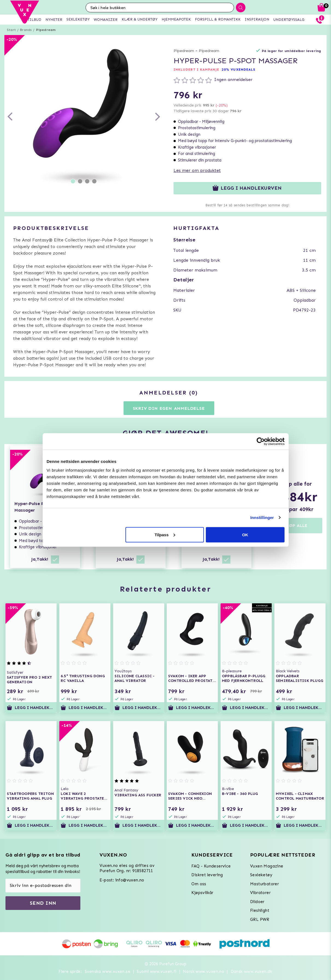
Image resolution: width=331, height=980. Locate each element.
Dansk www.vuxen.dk (252, 972)
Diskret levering (207, 875)
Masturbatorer (264, 884)
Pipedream (46, 30)
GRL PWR (260, 920)
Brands (26, 30)
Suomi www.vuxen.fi (156, 972)
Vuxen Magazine (267, 866)
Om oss (199, 884)
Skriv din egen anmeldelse (169, 408)
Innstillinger (262, 518)
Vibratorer (260, 893)
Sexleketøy (261, 875)
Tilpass (165, 534)
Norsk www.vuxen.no (203, 972)
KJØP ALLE (296, 525)
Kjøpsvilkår (202, 893)
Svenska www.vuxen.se (108, 972)
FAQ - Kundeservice (211, 866)
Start (11, 30)
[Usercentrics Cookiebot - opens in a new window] (261, 442)
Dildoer (257, 902)
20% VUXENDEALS (238, 70)
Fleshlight (260, 910)
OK (245, 534)
